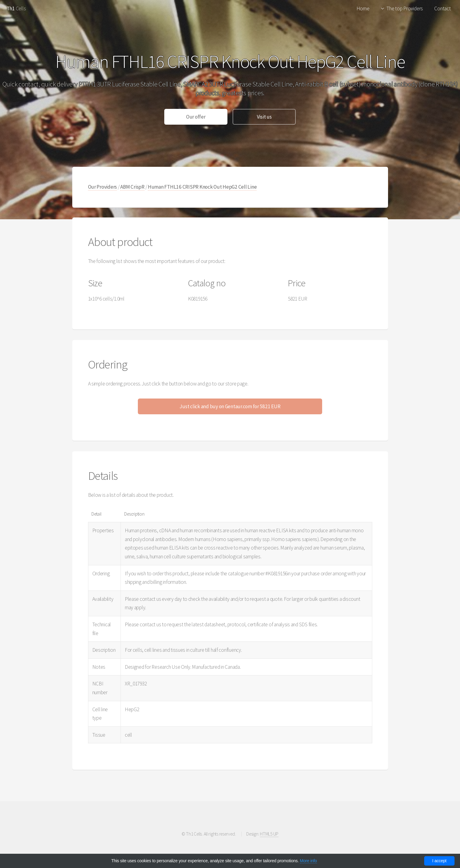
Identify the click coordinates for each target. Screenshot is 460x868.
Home (363, 8)
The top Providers (405, 8)
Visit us (264, 117)
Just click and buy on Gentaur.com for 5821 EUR (230, 406)
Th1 (11, 8)
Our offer (196, 117)
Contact (442, 8)
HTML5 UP (269, 834)
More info (308, 861)
